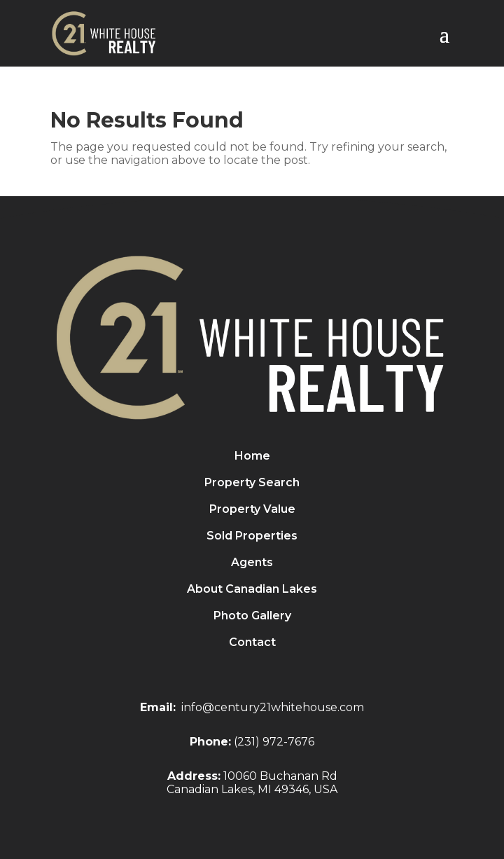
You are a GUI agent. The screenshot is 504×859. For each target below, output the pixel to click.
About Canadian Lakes (252, 590)
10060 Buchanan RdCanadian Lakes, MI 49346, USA (252, 783)
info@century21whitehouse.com (273, 707)
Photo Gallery (252, 617)
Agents (252, 563)
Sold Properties (252, 537)
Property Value (252, 510)
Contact (252, 643)
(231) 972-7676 (274, 742)
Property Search (252, 483)
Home (252, 457)
